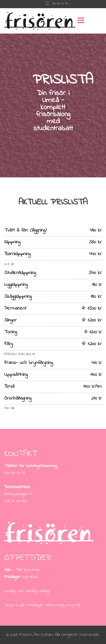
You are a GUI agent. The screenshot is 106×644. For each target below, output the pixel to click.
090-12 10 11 (60, 4)
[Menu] (72, 21)
